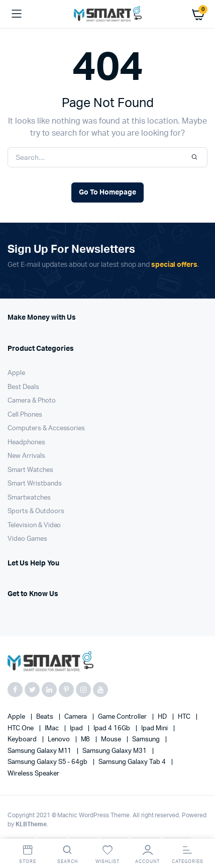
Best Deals (23, 387)
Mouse (112, 740)
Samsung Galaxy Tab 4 (133, 762)
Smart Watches (30, 470)
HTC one (21, 729)
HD (163, 717)
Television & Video (34, 525)
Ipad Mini (155, 729)
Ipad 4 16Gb (113, 729)
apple (17, 717)
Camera (77, 717)
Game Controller (123, 717)
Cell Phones (25, 415)
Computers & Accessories (46, 428)
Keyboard (23, 740)
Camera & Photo (32, 401)
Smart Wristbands (35, 484)
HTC (185, 717)
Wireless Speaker (33, 774)
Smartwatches (29, 498)
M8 (86, 740)
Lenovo (60, 740)
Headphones (26, 443)
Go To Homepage (107, 192)
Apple (16, 373)
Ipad (77, 729)
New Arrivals (26, 456)
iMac (52, 729)
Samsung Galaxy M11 (40, 751)
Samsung (147, 740)
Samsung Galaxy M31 (115, 751)
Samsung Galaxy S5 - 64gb (48, 762)
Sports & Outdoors (36, 511)
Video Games (27, 539)
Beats (45, 717)
